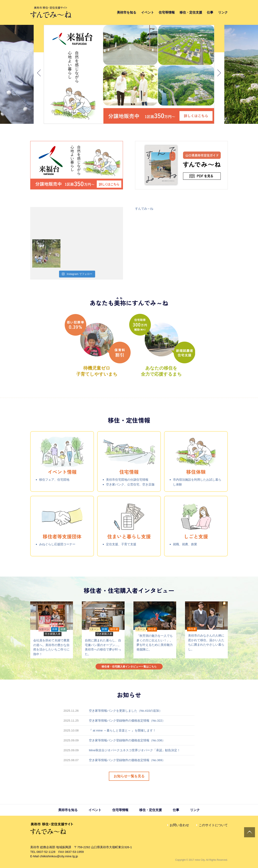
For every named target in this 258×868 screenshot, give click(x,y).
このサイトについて (213, 825)
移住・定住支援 (191, 12)
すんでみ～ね (144, 209)
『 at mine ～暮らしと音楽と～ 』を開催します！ (122, 730)
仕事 (210, 12)
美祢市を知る (127, 12)
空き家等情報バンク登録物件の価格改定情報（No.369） (127, 760)
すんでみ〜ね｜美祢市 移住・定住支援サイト (51, 12)
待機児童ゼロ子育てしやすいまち (98, 368)
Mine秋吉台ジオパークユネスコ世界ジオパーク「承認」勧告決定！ (135, 750)
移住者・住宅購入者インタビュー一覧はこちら (129, 667)
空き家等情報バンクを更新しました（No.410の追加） (125, 711)
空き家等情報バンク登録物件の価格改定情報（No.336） (127, 740)
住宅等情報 (167, 12)
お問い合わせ (179, 825)
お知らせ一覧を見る (129, 776)
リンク (223, 12)
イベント (148, 12)
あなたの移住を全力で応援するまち (162, 368)
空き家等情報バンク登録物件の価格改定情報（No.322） (127, 720)
